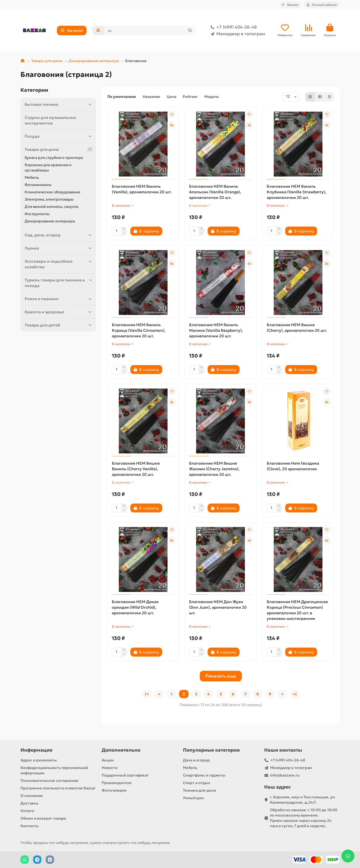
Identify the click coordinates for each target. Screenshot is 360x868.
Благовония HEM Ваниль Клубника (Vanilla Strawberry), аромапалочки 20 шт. (297, 192)
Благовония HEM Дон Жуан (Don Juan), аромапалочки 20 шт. (218, 607)
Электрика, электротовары (49, 199)
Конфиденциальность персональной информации (54, 770)
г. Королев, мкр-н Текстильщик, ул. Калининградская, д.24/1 (303, 800)
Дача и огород (196, 760)
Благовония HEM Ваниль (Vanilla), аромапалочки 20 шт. (142, 189)
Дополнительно (121, 750)
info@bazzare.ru (285, 775)
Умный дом (193, 798)
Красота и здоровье (59, 312)
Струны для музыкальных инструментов (50, 120)
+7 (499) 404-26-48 (233, 27)
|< (147, 694)
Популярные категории (211, 750)
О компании (32, 796)
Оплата (27, 811)
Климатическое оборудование (53, 192)
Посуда (59, 136)
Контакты (30, 826)
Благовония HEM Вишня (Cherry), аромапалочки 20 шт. (297, 328)
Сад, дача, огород (59, 235)
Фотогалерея (114, 790)
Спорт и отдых (197, 783)
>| (295, 694)
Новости (110, 768)
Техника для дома (199, 790)
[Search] (150, 30)
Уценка (59, 248)
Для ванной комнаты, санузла (51, 207)
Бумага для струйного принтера (54, 158)
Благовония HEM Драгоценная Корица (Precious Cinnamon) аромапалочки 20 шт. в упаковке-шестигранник (297, 610)
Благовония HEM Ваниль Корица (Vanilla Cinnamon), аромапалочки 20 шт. (139, 330)
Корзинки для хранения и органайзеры (48, 168)
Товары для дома (47, 61)
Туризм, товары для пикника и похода (59, 283)
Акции (108, 760)
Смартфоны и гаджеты (204, 775)
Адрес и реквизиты (39, 760)
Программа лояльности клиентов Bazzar (58, 788)
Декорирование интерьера (94, 61)
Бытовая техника (59, 104)
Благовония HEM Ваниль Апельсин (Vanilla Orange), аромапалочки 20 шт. (215, 192)
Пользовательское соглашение (49, 781)
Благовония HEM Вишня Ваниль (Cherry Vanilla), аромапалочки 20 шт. (136, 469)
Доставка (29, 803)
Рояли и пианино (59, 299)
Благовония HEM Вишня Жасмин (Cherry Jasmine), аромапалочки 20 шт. (214, 469)
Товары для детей (59, 325)
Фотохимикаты (38, 185)
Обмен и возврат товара (43, 818)
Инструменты (37, 214)
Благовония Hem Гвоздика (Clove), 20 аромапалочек (293, 466)
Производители (117, 783)
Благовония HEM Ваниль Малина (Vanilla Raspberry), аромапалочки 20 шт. (216, 330)
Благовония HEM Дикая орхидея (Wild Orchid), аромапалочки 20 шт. (135, 607)
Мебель (32, 177)
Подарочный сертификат (125, 775)
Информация (36, 750)
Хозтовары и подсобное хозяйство (59, 264)
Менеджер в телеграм (237, 34)
